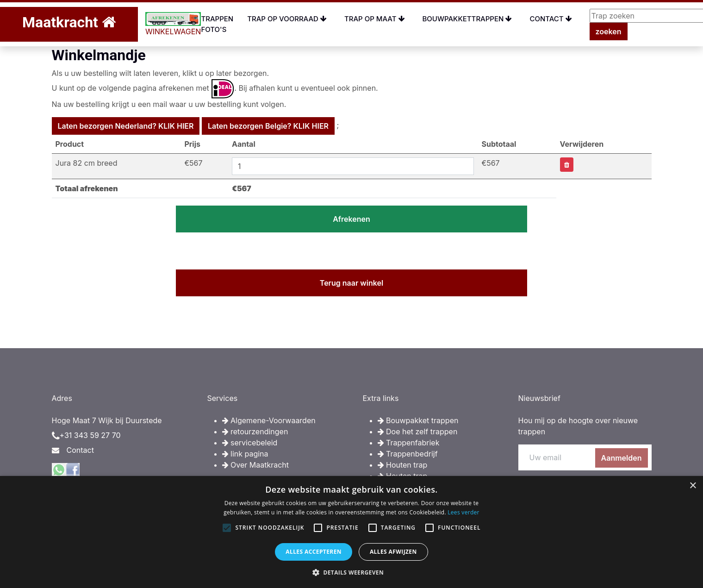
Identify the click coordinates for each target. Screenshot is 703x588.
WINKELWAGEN (173, 24)
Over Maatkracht (256, 465)
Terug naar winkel (351, 283)
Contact (551, 19)
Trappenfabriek (409, 443)
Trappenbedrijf (408, 454)
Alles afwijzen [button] (393, 552)
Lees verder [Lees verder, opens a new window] (463, 512)
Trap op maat (375, 19)
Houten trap (403, 465)
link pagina (245, 454)
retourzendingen (255, 432)
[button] (351, 572)
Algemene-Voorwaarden (269, 420)
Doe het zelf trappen (418, 432)
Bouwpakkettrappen (467, 19)
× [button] (693, 486)
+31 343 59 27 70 (90, 435)
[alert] (351, 532)
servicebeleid (250, 443)
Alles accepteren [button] (314, 552)
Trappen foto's (217, 24)
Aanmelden (622, 458)
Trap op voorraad (287, 19)
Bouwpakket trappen (418, 420)
